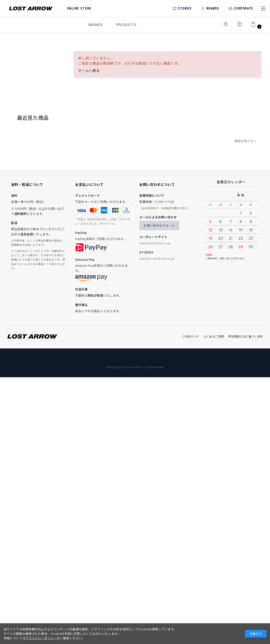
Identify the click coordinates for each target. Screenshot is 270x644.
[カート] (256, 26)
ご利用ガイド (191, 337)
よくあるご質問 (214, 337)
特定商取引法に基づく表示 (246, 337)
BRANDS (96, 25)
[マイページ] (239, 26)
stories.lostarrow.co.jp (157, 259)
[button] (263, 9)
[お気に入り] (223, 26)
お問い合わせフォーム (159, 225)
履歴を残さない (245, 141)
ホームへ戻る (89, 71)
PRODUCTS (126, 25)
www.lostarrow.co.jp (155, 243)
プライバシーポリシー (41, 638)
